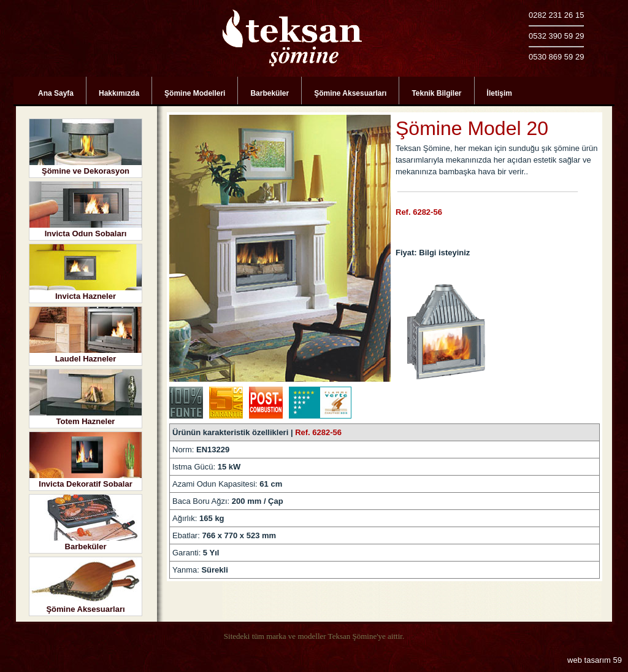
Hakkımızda (119, 93)
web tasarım (589, 660)
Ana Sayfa (56, 93)
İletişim (500, 93)
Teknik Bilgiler (436, 93)
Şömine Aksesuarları (350, 93)
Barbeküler (270, 93)
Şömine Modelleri (195, 93)
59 (618, 660)
